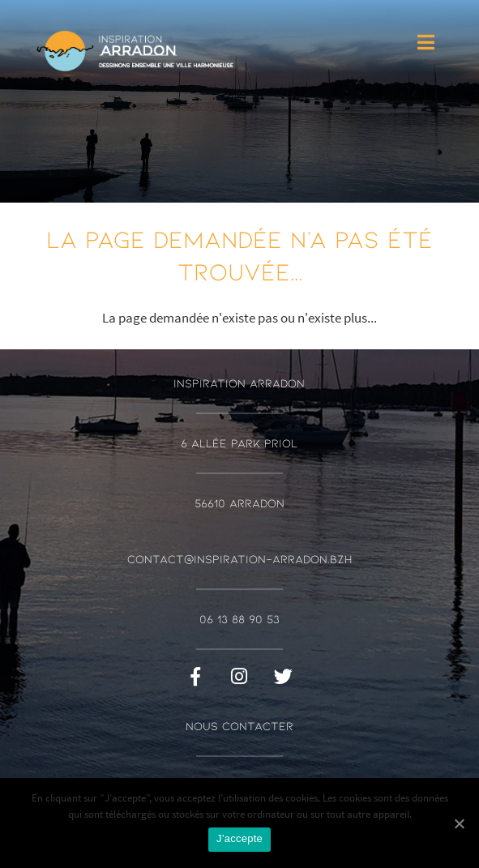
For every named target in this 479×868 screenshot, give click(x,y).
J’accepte (239, 838)
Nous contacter (239, 726)
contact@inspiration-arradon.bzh (239, 559)
